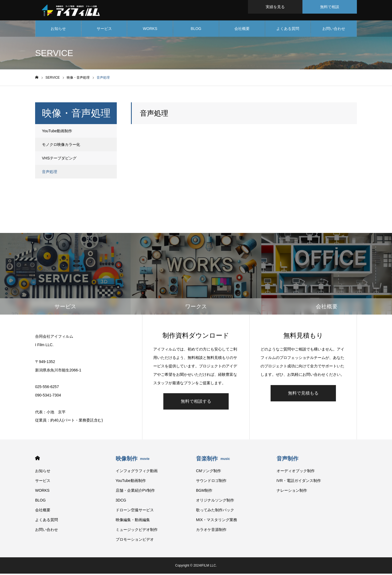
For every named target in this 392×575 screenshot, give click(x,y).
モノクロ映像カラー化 (61, 146)
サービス (104, 30)
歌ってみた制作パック (215, 511)
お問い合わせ (334, 30)
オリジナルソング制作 (215, 502)
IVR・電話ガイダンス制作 (299, 482)
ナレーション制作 (292, 492)
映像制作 (133, 460)
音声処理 (50, 173)
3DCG (121, 502)
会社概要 (242, 30)
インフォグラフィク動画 (137, 472)
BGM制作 (204, 492)
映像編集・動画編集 (133, 521)
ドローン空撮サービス (135, 511)
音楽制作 (213, 460)
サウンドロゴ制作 (211, 482)
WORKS (150, 30)
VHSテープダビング (59, 159)
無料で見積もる (303, 394)
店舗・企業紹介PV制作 (135, 492)
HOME (37, 459)
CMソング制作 (209, 472)
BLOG (196, 30)
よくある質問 (288, 30)
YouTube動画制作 (57, 132)
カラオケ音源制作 (211, 531)
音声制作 (287, 460)
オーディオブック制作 (296, 472)
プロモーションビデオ (135, 541)
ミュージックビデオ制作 (137, 531)
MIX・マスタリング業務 (217, 521)
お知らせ (58, 30)
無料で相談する (196, 403)
